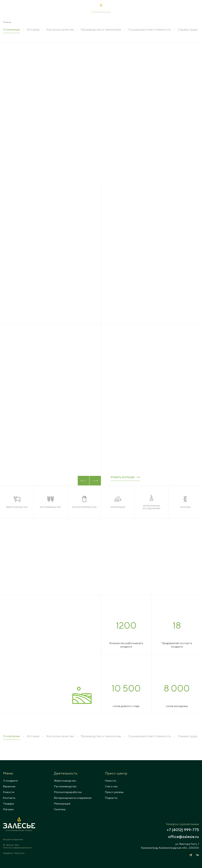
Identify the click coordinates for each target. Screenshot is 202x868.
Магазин (8, 809)
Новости (9, 792)
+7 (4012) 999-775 (183, 830)
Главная (7, 22)
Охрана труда (188, 30)
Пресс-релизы (114, 792)
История (33, 30)
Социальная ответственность (149, 30)
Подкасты (111, 798)
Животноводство (65, 781)
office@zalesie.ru (184, 837)
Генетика (60, 809)
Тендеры (9, 804)
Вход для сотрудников (13, 839)
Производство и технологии (101, 30)
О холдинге (10, 781)
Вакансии (9, 786)
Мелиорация (62, 804)
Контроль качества (60, 30)
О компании (11, 30)
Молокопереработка (68, 792)
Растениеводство (65, 786)
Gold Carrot (19, 853)
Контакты (9, 798)
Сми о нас (111, 786)
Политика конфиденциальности (17, 848)
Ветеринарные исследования (73, 798)
